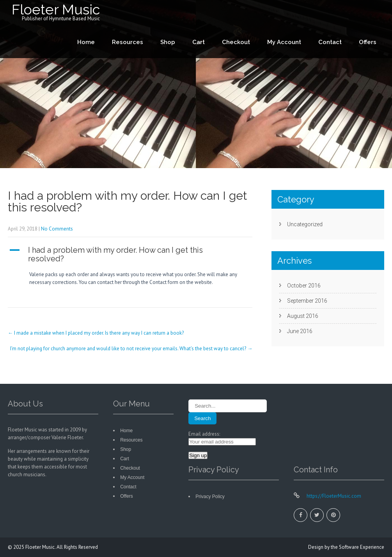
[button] (130, 254)
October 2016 (304, 286)
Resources (128, 42)
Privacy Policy (210, 497)
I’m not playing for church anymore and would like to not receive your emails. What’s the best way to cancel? (131, 349)
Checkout (236, 42)
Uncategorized (305, 224)
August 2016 (303, 316)
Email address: (204, 434)
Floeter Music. (41, 547)
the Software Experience (357, 547)
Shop (168, 42)
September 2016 (307, 301)
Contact (330, 42)
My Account (284, 42)
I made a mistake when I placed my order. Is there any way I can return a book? (96, 333)
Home (86, 42)
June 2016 (300, 331)
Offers (368, 42)
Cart (199, 42)
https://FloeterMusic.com (333, 496)
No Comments (57, 229)
